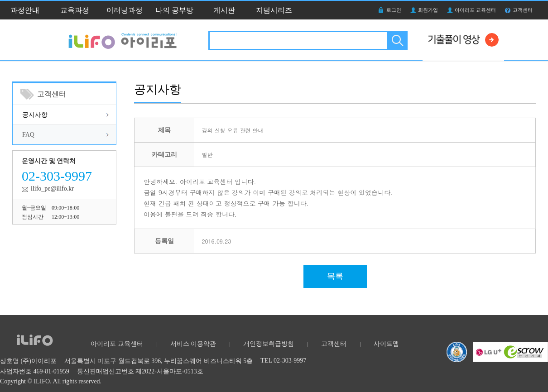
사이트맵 (386, 344)
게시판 (224, 10)
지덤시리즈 (274, 10)
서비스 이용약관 (193, 344)
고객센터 (523, 10)
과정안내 (25, 10)
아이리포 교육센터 (475, 10)
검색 (397, 41)
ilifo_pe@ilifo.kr (52, 189)
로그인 (394, 10)
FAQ (28, 135)
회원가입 (428, 10)
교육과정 (75, 10)
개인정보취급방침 (269, 344)
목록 (335, 276)
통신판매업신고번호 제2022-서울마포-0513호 (140, 371)
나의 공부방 (174, 10)
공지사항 (35, 115)
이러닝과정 (125, 10)
